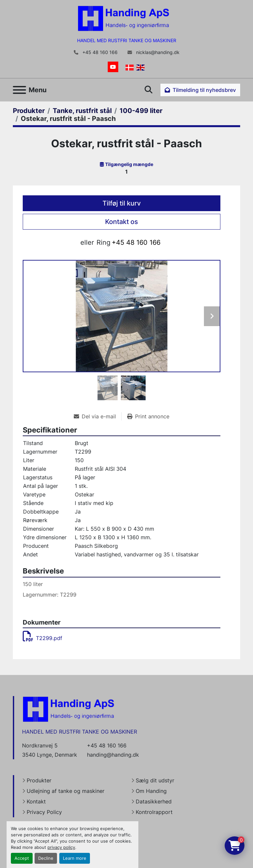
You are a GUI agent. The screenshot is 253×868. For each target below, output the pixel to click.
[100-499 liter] (141, 111)
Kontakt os (122, 222)
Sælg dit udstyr (155, 780)
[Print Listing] (148, 416)
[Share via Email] (98, 416)
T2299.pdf (42, 638)
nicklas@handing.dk (157, 52)
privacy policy (61, 847)
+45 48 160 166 (99, 52)
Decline (46, 858)
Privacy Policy (44, 812)
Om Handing (151, 791)
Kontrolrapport (154, 812)
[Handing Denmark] (69, 709)
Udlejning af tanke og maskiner (66, 791)
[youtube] (113, 67)
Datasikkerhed (154, 801)
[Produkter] (29, 111)
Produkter (39, 780)
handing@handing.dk (113, 755)
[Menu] (19, 90)
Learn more (75, 858)
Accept (22, 858)
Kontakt (36, 801)
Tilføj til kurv (122, 203)
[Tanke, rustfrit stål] (82, 111)
